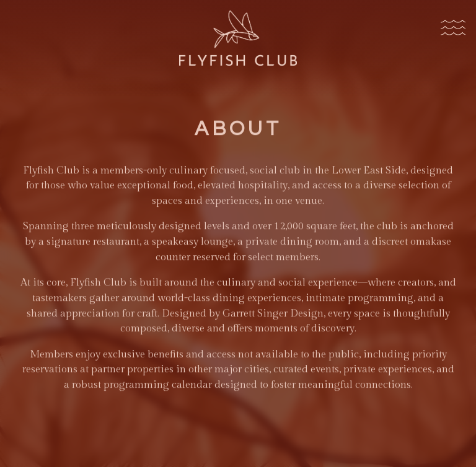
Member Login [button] (238, 454)
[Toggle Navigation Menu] (453, 29)
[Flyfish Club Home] (238, 37)
